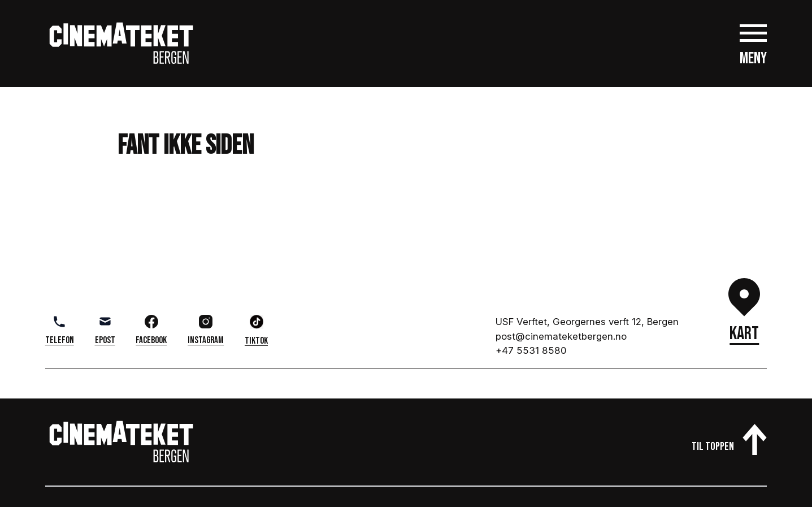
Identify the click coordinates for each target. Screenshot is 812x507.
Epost (105, 330)
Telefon (60, 330)
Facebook (151, 330)
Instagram (206, 330)
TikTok (256, 331)
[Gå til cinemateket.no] (121, 44)
